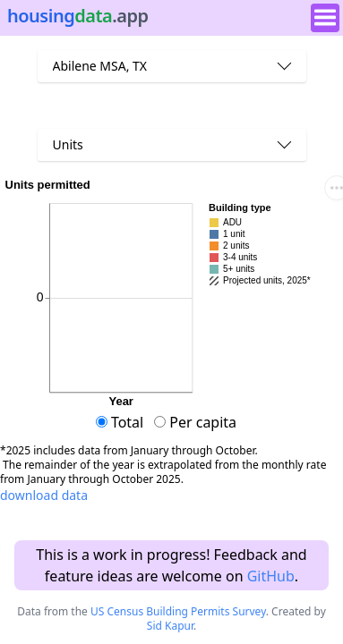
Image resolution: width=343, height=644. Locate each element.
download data (44, 495)
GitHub (271, 576)
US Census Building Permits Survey (178, 611)
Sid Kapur (170, 626)
